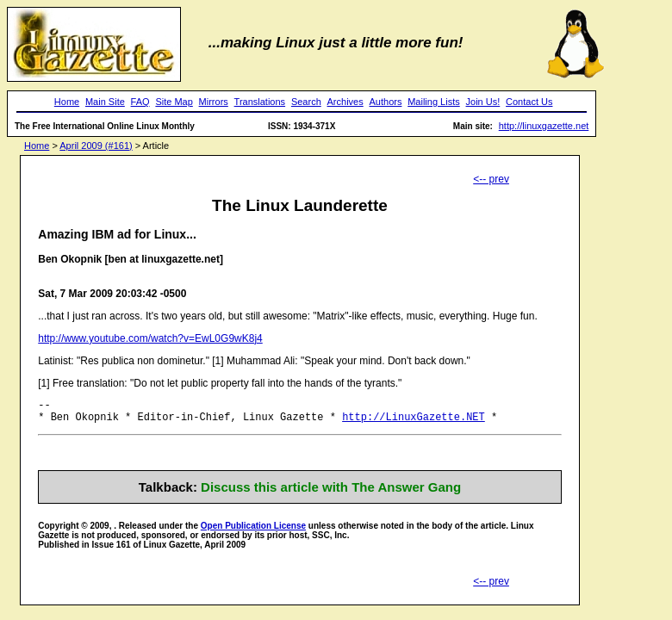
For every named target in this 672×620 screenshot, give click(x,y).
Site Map (174, 102)
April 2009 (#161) (96, 146)
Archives (345, 102)
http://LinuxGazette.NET (414, 422)
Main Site (105, 102)
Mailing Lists (434, 102)
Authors (386, 102)
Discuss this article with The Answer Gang (331, 492)
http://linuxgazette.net (544, 126)
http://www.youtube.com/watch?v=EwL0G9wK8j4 (150, 338)
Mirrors (214, 102)
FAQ (140, 102)
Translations (260, 102)
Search (306, 102)
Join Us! (483, 102)
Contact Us (529, 102)
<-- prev (491, 179)
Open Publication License (253, 531)
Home (67, 102)
